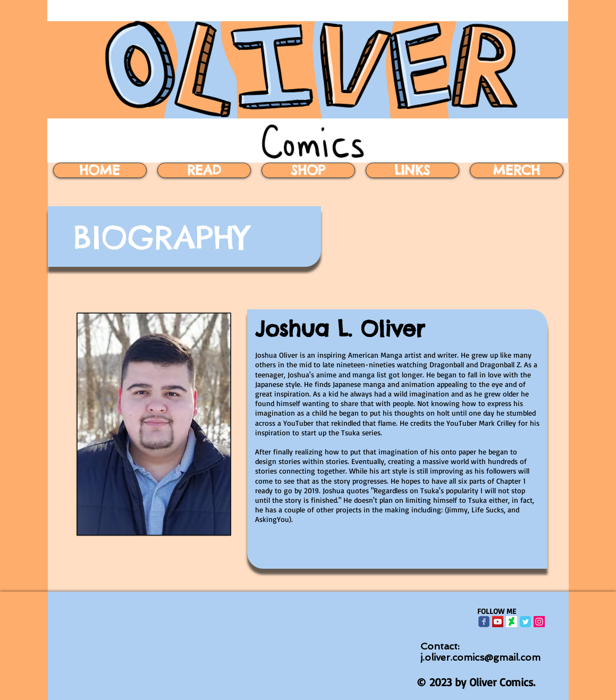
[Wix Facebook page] (484, 622)
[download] (512, 622)
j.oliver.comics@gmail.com (480, 657)
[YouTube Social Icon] (498, 622)
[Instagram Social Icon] (539, 622)
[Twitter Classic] (525, 622)
